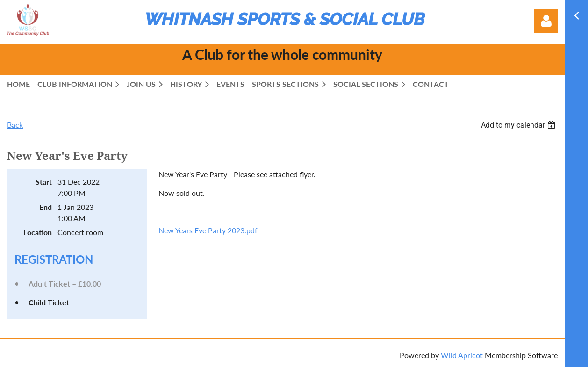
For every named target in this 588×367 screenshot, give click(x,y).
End (46, 207)
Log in (546, 21)
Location (38, 232)
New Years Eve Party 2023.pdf (208, 230)
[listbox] (519, 125)
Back (15, 125)
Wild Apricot (462, 355)
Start (44, 182)
